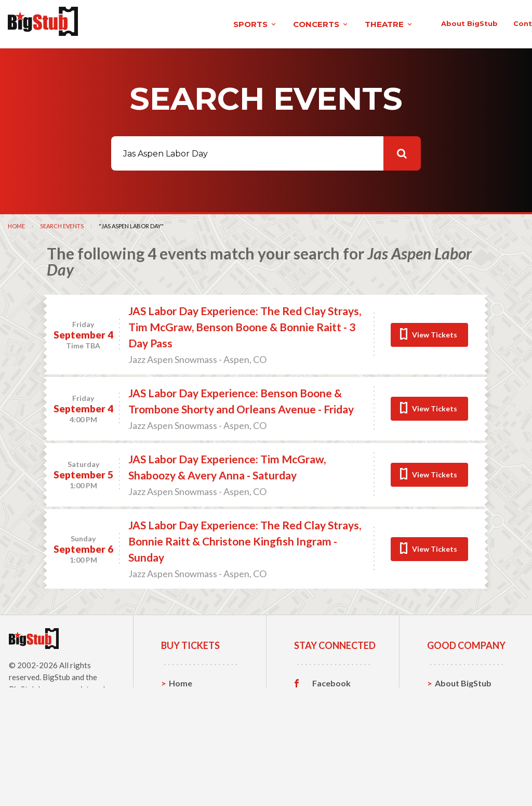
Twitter (327, 740)
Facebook (331, 724)
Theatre (185, 772)
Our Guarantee (464, 772)
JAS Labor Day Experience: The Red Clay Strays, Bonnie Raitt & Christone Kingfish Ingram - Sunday (245, 582)
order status (445, 67)
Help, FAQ (454, 756)
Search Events (62, 266)
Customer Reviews (332, 774)
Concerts (187, 756)
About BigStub (318, 67)
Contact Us (457, 740)
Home (16, 266)
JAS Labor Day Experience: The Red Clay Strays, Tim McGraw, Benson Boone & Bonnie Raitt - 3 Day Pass (245, 367)
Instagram (332, 756)
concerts (184, 23)
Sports (182, 740)
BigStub (56, 718)
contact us (383, 67)
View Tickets (435, 375)
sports (118, 23)
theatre (252, 23)
